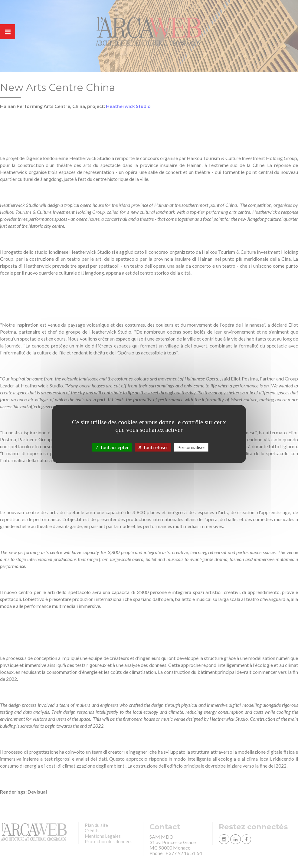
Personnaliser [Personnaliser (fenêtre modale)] (191, 447)
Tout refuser (153, 447)
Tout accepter (112, 447)
